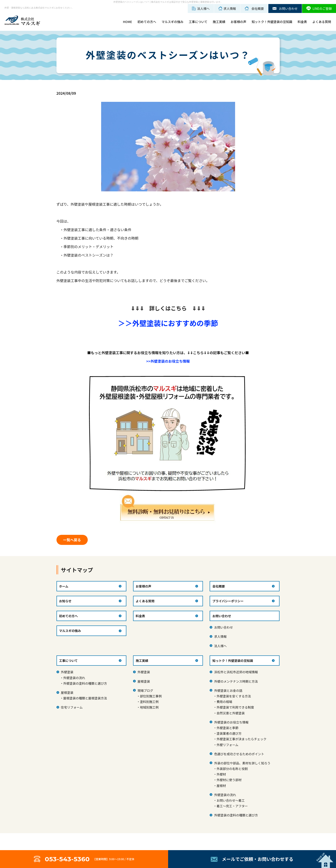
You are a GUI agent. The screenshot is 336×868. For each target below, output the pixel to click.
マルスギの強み (172, 22)
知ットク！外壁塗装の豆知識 (272, 22)
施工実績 (219, 22)
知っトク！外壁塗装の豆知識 (233, 661)
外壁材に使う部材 (229, 780)
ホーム (64, 586)
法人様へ (220, 646)
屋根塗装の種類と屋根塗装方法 (85, 698)
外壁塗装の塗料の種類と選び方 (85, 683)
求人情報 (220, 636)
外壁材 (221, 774)
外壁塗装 (67, 672)
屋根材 (221, 786)
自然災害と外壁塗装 (231, 713)
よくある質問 (322, 22)
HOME (127, 22)
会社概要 (219, 586)
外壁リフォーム (227, 745)
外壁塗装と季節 (227, 728)
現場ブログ (145, 690)
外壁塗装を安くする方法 (234, 696)
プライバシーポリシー (228, 601)
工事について (198, 22)
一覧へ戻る (72, 540)
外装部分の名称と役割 (232, 769)
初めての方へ (147, 22)
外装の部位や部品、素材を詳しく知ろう (242, 763)
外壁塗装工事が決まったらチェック (241, 739)
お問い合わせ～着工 (231, 800)
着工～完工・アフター (232, 806)
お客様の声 (238, 22)
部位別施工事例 (151, 696)
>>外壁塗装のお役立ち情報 (168, 361)
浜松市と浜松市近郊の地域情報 (236, 672)
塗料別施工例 (149, 702)
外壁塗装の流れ (74, 678)
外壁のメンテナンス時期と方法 (236, 681)
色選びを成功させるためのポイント (239, 754)
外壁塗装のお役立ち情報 (231, 722)
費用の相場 (224, 702)
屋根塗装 (67, 692)
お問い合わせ (223, 627)
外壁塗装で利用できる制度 (235, 707)
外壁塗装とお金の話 (228, 690)
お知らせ (65, 601)
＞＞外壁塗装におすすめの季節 (168, 323)
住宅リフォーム (72, 707)
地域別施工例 (149, 707)
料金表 (302, 22)
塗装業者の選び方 (229, 733)
